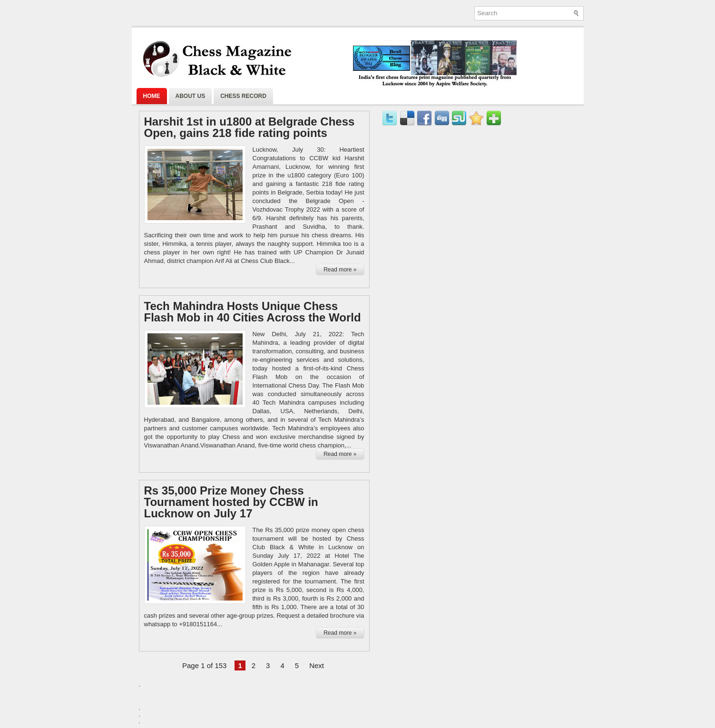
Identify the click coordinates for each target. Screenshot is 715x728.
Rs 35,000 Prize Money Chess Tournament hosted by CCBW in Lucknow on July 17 (231, 502)
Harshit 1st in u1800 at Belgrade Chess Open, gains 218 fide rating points (250, 127)
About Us (191, 96)
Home (152, 96)
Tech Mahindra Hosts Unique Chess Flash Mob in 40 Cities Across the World (253, 312)
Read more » (340, 270)
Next (317, 665)
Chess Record (243, 96)
